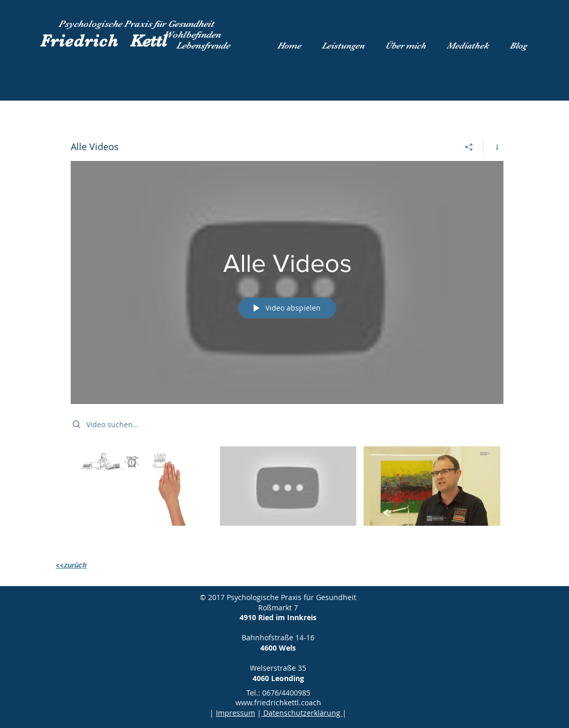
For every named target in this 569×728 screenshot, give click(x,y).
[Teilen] (469, 147)
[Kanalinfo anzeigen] (493, 147)
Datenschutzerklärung (302, 713)
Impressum (235, 713)
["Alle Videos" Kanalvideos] (287, 493)
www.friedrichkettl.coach (278, 702)
